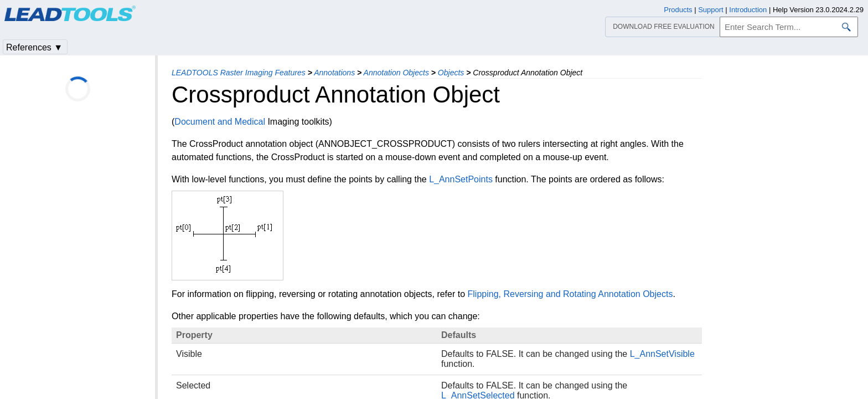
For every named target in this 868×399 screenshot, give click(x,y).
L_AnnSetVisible (662, 354)
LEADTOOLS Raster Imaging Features (239, 73)
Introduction (748, 10)
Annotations (334, 73)
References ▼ (34, 47)
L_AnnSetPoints (461, 179)
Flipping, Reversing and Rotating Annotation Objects (570, 294)
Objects (451, 73)
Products (678, 10)
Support (711, 10)
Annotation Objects (396, 73)
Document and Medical (220, 122)
